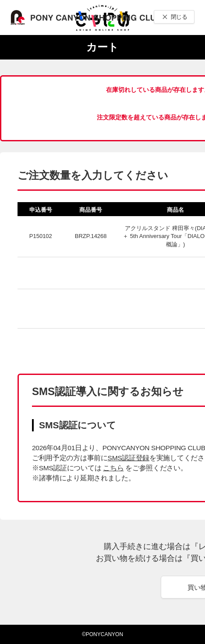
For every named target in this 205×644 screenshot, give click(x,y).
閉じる (179, 17)
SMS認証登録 (129, 458)
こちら (113, 468)
